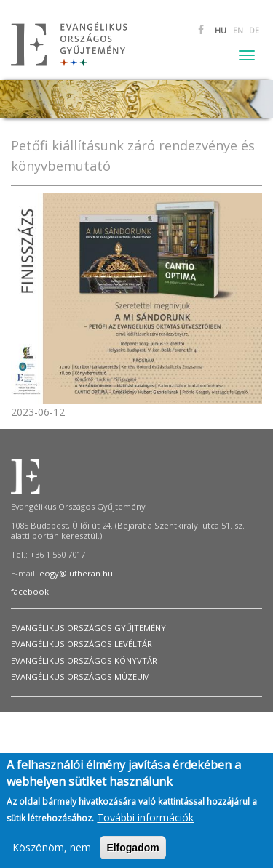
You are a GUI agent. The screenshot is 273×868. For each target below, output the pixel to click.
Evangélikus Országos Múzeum (80, 676)
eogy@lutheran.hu (76, 573)
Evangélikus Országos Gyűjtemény (88, 628)
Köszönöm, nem (52, 850)
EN (238, 31)
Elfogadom (132, 851)
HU (221, 31)
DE (254, 31)
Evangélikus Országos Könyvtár (84, 660)
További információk (145, 820)
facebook (30, 591)
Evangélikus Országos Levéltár (82, 644)
